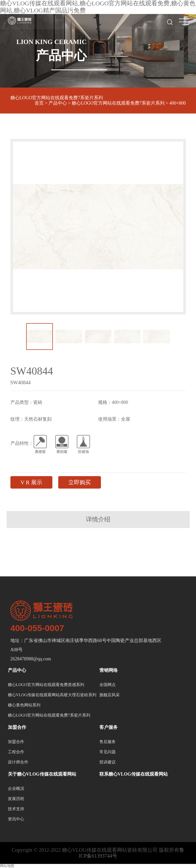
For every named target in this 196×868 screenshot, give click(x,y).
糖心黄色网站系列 (24, 705)
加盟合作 (16, 742)
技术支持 (16, 809)
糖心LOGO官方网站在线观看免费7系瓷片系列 (57, 98)
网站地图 (7, 866)
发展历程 (16, 799)
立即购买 (80, 482)
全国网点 (108, 685)
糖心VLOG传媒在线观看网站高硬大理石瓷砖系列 (52, 695)
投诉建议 (108, 762)
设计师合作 (18, 762)
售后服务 (108, 742)
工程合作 (16, 752)
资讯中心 (16, 819)
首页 (39, 103)
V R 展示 (31, 482)
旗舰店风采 (110, 695)
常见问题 (108, 752)
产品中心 (58, 103)
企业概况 (16, 788)
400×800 (177, 103)
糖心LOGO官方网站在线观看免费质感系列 (46, 685)
